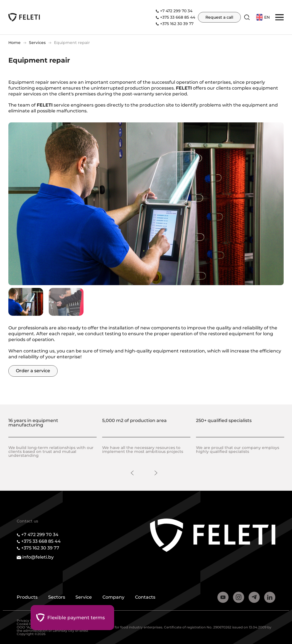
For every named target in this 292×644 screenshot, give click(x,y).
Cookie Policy (28, 624)
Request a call (219, 17)
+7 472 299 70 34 (176, 11)
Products (27, 597)
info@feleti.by (38, 557)
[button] (279, 17)
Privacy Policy (29, 620)
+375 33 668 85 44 (178, 17)
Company (115, 597)
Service (85, 597)
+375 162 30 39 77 (177, 24)
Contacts (148, 597)
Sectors (57, 597)
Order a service (33, 371)
